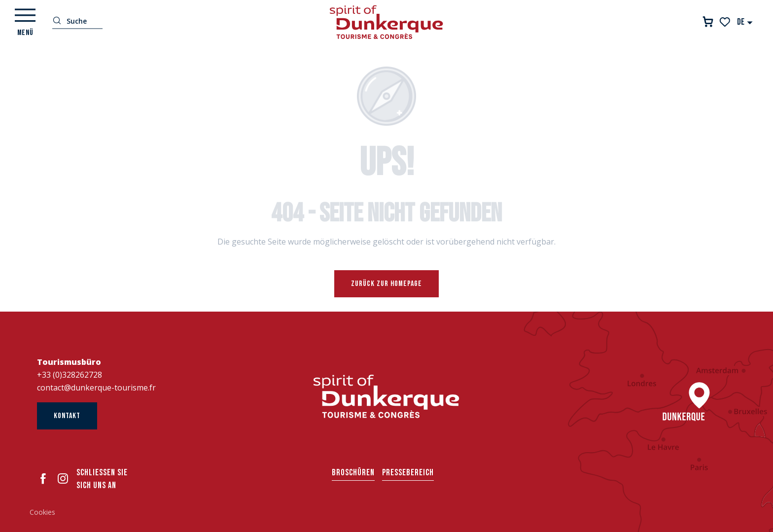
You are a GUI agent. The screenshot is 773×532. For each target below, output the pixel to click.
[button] (745, 22)
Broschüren (353, 473)
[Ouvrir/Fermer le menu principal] (25, 22)
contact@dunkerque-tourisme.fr (96, 388)
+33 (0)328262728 (70, 375)
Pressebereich (408, 473)
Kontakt (67, 416)
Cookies (42, 512)
